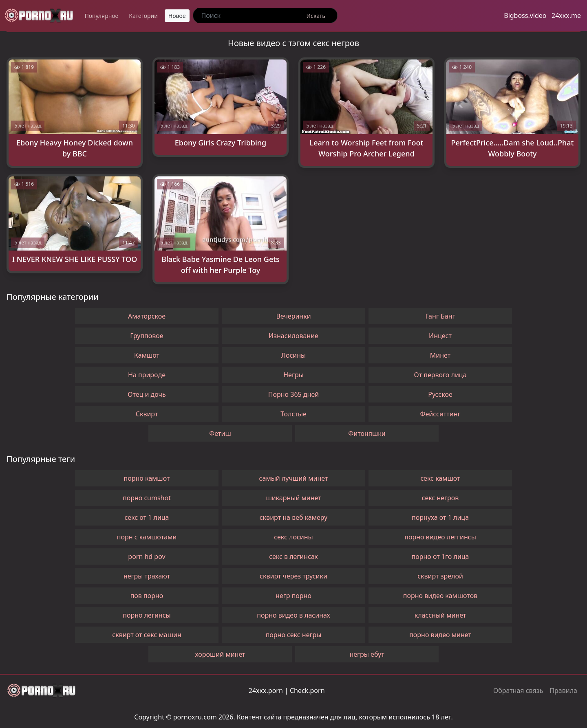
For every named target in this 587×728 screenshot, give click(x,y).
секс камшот (440, 478)
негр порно (293, 596)
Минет (440, 355)
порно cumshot (147, 498)
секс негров (440, 498)
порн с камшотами (147, 537)
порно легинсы (147, 615)
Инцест (440, 336)
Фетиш (220, 433)
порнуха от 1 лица (440, 517)
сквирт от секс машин (147, 635)
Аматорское (147, 316)
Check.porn (307, 691)
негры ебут (367, 654)
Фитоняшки (367, 433)
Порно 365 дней (293, 394)
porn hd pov (147, 556)
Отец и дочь (147, 394)
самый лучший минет (294, 478)
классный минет (440, 615)
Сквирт (147, 414)
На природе (147, 375)
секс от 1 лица (147, 517)
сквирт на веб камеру (294, 517)
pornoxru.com (195, 717)
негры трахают (147, 576)
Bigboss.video (525, 15)
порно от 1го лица (440, 556)
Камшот (147, 355)
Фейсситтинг (440, 414)
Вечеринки (293, 316)
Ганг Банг (440, 316)
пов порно (147, 596)
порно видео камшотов (440, 596)
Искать (316, 16)
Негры (293, 375)
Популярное (101, 16)
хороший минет (220, 654)
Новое (177, 16)
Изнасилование (293, 336)
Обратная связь (518, 691)
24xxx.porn (266, 691)
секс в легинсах (293, 556)
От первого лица (440, 375)
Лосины (293, 355)
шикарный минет (293, 498)
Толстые (293, 414)
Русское (440, 394)
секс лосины (293, 537)
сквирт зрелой (440, 576)
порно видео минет (440, 635)
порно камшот (147, 478)
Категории (143, 16)
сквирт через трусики (293, 576)
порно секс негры (294, 635)
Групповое (147, 336)
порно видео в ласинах (293, 615)
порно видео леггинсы (440, 537)
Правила (563, 691)
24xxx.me (566, 15)
